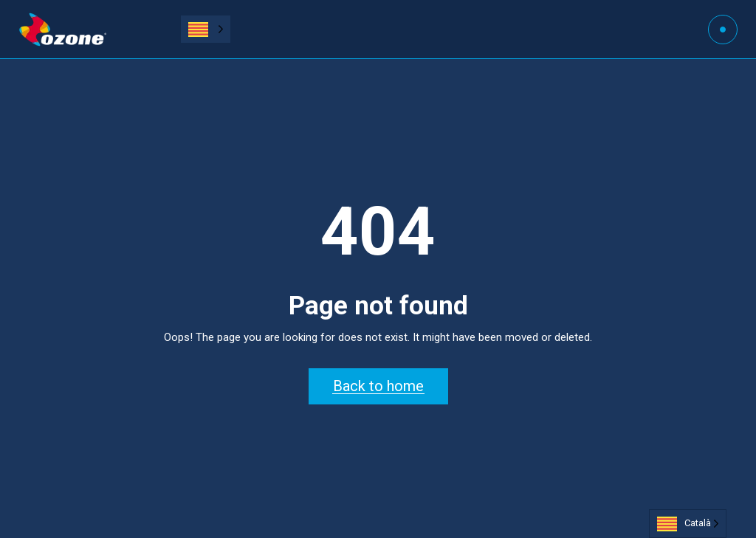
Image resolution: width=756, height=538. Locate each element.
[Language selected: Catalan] (206, 29)
